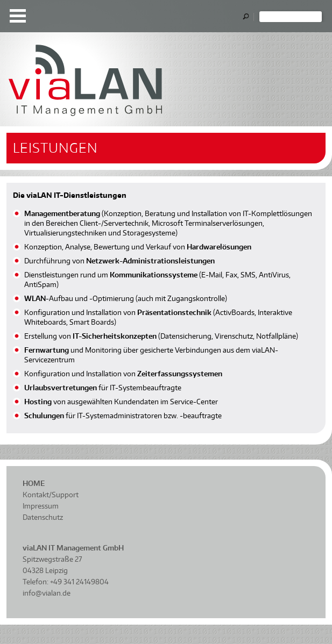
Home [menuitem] (34, 483)
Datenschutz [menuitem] (43, 517)
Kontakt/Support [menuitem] (51, 495)
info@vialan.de (47, 593)
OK (248, 17)
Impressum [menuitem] (41, 506)
